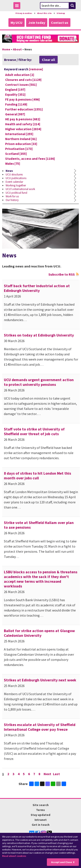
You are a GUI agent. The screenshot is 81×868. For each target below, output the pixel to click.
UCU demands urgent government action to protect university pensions (39, 382)
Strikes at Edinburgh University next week (40, 680)
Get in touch (41, 825)
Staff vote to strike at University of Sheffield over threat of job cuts (34, 432)
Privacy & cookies (24, 13)
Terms (40, 810)
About (17, 49)
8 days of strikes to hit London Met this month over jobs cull (37, 476)
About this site (44, 13)
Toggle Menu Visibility (18, 6)
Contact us (60, 23)
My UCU (17, 23)
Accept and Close (62, 862)
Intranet (41, 820)
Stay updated (40, 815)
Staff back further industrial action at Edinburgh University (37, 288)
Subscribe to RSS (62, 274)
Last (56, 774)
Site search (41, 805)
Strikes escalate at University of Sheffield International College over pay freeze (40, 727)
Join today (37, 23)
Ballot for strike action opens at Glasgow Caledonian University (39, 633)
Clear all (48, 60)
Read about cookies (14, 856)
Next (47, 774)
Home (6, 49)
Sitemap (61, 13)
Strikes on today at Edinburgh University (39, 335)
